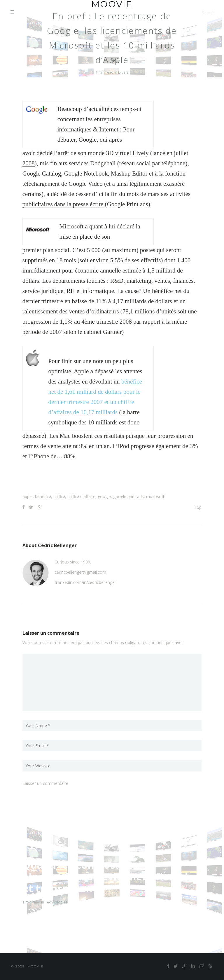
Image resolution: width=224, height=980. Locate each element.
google (104, 496)
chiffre (59, 496)
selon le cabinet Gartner (92, 332)
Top (198, 507)
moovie (35, 966)
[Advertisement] (112, 479)
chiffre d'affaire (81, 496)
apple (28, 496)
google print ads (128, 496)
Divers (123, 72)
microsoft (155, 496)
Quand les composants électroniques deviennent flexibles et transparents (111, 877)
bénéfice (43, 496)
